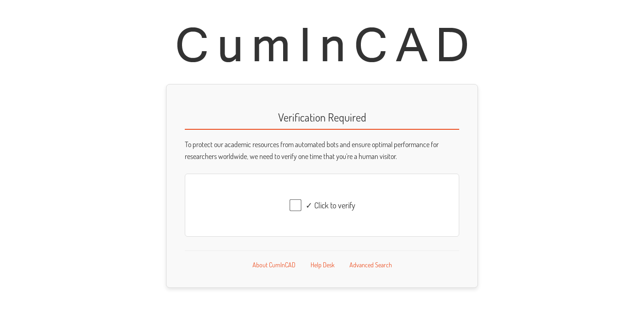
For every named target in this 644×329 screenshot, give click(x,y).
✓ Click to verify (330, 205)
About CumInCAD (274, 265)
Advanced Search (371, 265)
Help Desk (322, 265)
